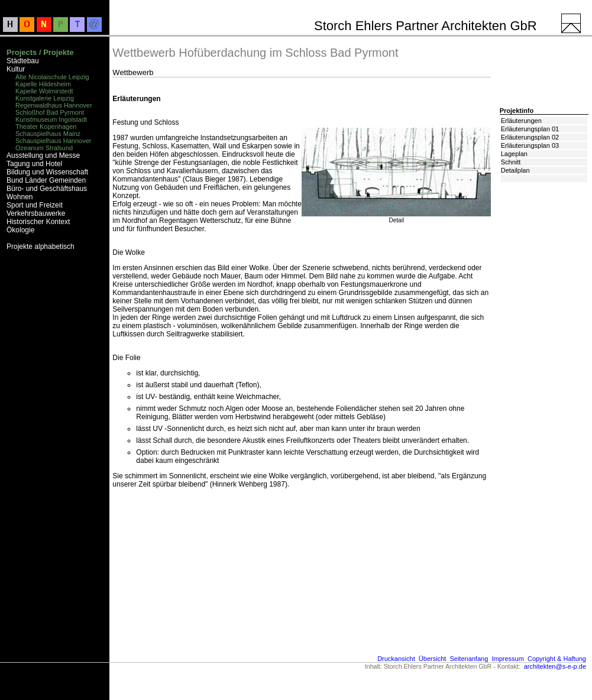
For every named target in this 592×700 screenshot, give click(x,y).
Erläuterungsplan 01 (530, 129)
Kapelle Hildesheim (43, 84)
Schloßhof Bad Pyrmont (50, 112)
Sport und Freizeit (35, 205)
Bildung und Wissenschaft (47, 172)
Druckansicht (396, 659)
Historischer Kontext (38, 222)
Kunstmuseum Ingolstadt (51, 119)
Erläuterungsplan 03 (530, 145)
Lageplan (514, 154)
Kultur (16, 69)
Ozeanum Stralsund (44, 148)
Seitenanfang (469, 659)
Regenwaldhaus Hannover (54, 105)
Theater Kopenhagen (46, 127)
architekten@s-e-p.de (555, 666)
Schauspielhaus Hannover (53, 141)
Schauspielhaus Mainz (48, 134)
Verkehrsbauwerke (36, 213)
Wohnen (20, 197)
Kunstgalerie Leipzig (45, 98)
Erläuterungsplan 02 (530, 137)
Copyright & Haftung (557, 659)
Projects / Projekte (40, 52)
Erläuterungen (521, 121)
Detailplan (515, 170)
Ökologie (20, 230)
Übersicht (432, 659)
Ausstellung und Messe (43, 155)
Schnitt (511, 162)
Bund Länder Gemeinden (46, 180)
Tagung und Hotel (34, 164)
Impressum (507, 659)
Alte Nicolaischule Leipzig (52, 77)
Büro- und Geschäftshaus (47, 189)
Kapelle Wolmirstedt (44, 91)
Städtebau (23, 61)
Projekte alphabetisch (41, 247)
